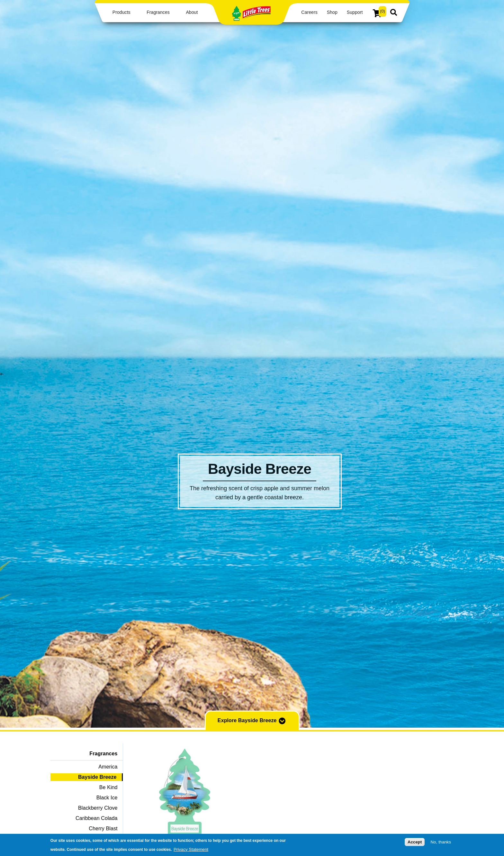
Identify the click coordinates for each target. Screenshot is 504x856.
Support (355, 12)
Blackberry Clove (98, 808)
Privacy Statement (191, 849)
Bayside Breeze (97, 777)
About (192, 12)
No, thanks (441, 842)
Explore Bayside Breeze (252, 721)
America (108, 767)
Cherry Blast (103, 828)
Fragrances (158, 12)
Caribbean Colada (97, 818)
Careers (309, 12)
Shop (332, 12)
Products (122, 12)
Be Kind (108, 787)
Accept (415, 842)
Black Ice (107, 798)
